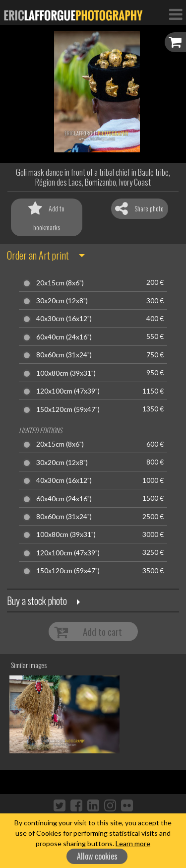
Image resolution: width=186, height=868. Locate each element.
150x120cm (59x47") (68, 409)
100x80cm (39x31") (66, 373)
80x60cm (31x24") (64, 355)
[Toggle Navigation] (176, 14)
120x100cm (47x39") (68, 391)
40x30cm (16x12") (64, 319)
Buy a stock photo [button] (37, 601)
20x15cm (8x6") (60, 283)
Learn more (133, 843)
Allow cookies (97, 856)
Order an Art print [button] (38, 255)
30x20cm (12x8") (62, 301)
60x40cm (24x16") (64, 337)
